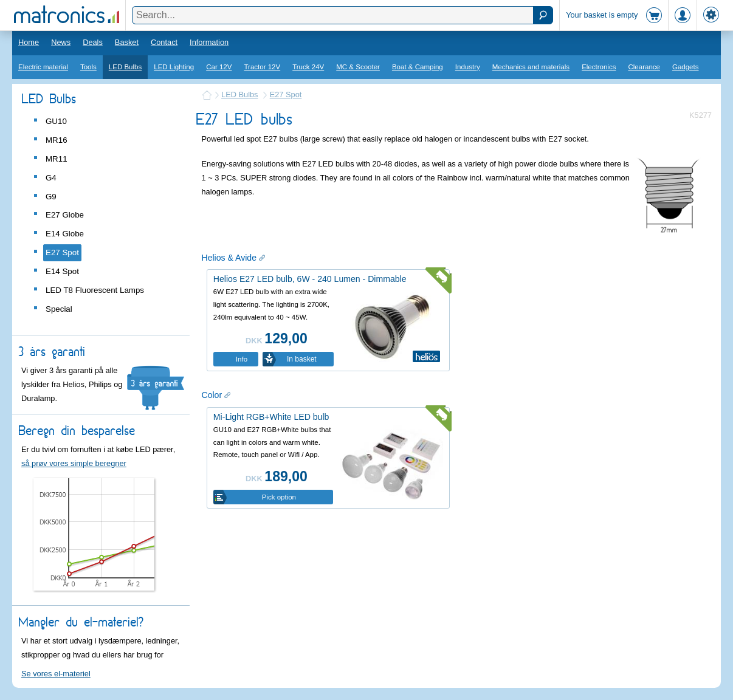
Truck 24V (308, 67)
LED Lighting (174, 67)
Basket (127, 42)
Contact (164, 42)
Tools (88, 67)
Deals (93, 42)
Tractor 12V (262, 67)
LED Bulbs (125, 67)
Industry (468, 67)
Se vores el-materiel (56, 674)
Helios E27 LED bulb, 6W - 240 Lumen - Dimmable (310, 279)
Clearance (644, 67)
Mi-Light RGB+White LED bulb (271, 417)
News (61, 42)
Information (209, 42)
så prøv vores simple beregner (74, 463)
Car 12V (219, 67)
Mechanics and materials (531, 67)
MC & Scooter (358, 67)
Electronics (599, 67)
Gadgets (686, 67)
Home (29, 42)
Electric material (43, 67)
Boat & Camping (418, 67)
